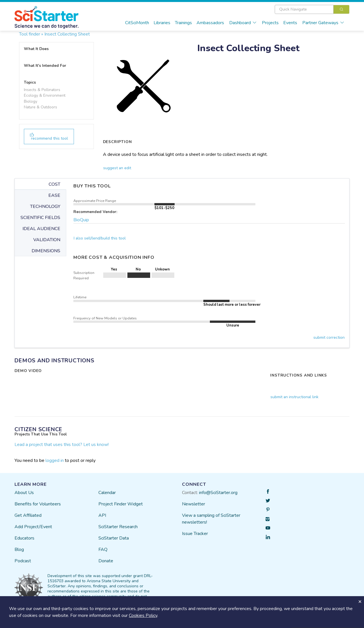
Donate (106, 561)
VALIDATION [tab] (47, 240)
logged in (55, 460)
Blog (19, 549)
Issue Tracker (195, 534)
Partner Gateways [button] (323, 23)
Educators (24, 538)
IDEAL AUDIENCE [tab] (41, 229)
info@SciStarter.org (218, 493)
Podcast (23, 561)
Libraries (162, 23)
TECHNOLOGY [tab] (45, 206)
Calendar (107, 493)
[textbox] (304, 9)
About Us (24, 493)
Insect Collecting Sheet (67, 34)
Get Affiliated (28, 515)
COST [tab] (54, 184)
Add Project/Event (33, 527)
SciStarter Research (118, 527)
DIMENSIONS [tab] (46, 251)
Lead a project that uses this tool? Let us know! (62, 445)
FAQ (103, 549)
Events (290, 23)
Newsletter (194, 504)
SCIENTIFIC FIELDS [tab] (40, 218)
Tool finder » (31, 34)
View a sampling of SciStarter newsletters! (211, 519)
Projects (270, 23)
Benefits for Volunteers (38, 504)
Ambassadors (210, 23)
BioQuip (81, 220)
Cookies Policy (143, 615)
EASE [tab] (54, 195)
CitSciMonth (137, 23)
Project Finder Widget (121, 504)
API (102, 515)
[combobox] (312, 9)
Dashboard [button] (243, 23)
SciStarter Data (114, 538)
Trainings (183, 23)
